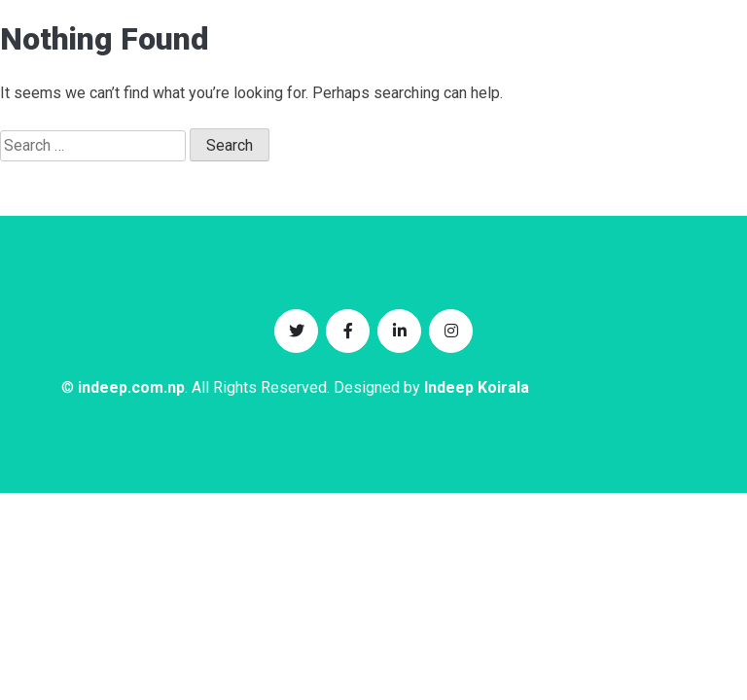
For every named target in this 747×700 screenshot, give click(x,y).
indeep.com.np (131, 387)
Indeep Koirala (477, 387)
